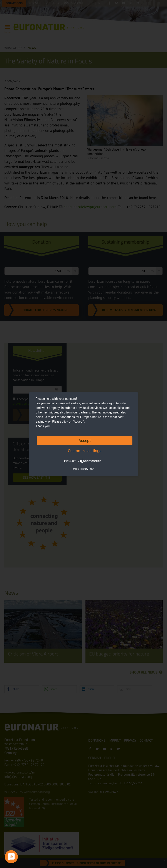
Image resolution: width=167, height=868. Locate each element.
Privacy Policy (88, 469)
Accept (85, 440)
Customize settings (85, 451)
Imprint (76, 469)
